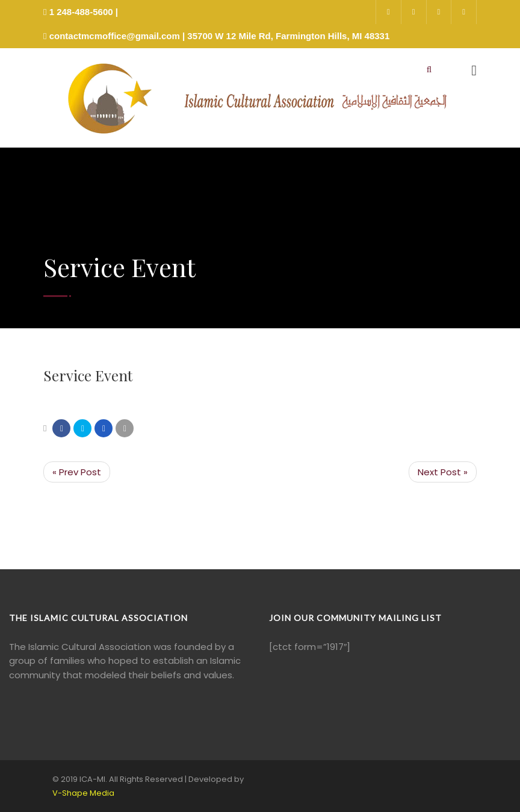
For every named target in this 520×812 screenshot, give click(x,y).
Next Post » (443, 472)
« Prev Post (77, 472)
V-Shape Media (83, 793)
